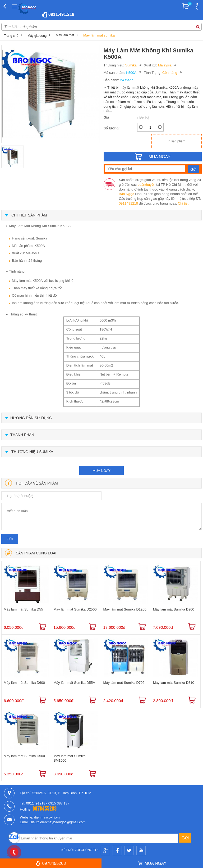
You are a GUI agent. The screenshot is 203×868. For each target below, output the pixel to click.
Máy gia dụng (37, 36)
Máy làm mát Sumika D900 (174, 609)
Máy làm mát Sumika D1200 (125, 609)
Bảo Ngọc (127, 194)
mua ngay (101, 471)
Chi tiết (183, 203)
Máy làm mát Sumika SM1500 (69, 758)
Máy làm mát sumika (99, 35)
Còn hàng (170, 73)
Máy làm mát (65, 35)
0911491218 (128, 203)
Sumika (131, 65)
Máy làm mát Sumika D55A (74, 683)
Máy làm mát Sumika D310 (174, 683)
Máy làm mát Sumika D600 (24, 683)
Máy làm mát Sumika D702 (124, 683)
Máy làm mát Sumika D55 (23, 609)
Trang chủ (11, 36)
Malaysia (165, 65)
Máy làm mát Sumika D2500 (75, 609)
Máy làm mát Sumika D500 (24, 756)
